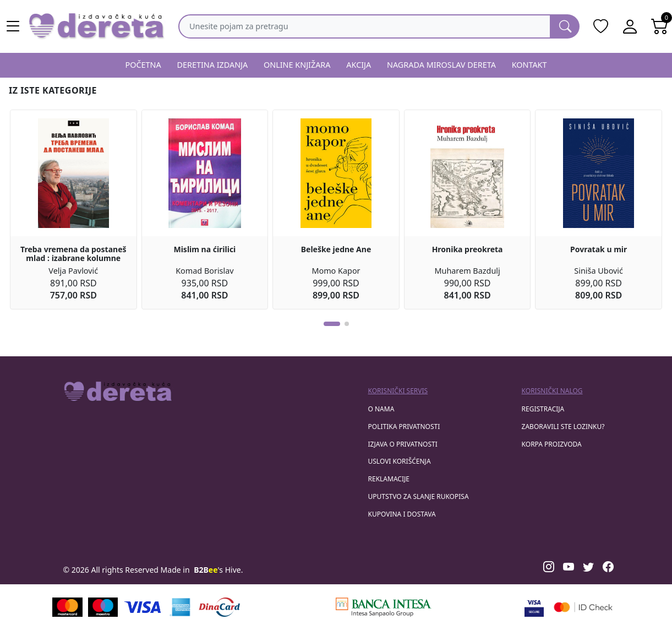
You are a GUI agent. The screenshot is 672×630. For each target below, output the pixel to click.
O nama (381, 409)
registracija (543, 409)
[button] (332, 324)
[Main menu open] (13, 26)
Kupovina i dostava (402, 514)
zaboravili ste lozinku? (563, 427)
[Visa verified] (534, 607)
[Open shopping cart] (660, 26)
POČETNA (143, 65)
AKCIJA (359, 65)
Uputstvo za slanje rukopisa (419, 496)
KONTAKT (529, 65)
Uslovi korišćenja (400, 461)
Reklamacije (389, 479)
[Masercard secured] (583, 607)
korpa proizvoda (552, 444)
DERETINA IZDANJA (212, 65)
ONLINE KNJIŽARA (297, 65)
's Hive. (218, 570)
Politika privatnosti (404, 427)
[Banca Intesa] (384, 607)
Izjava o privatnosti (403, 444)
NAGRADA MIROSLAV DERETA (441, 65)
